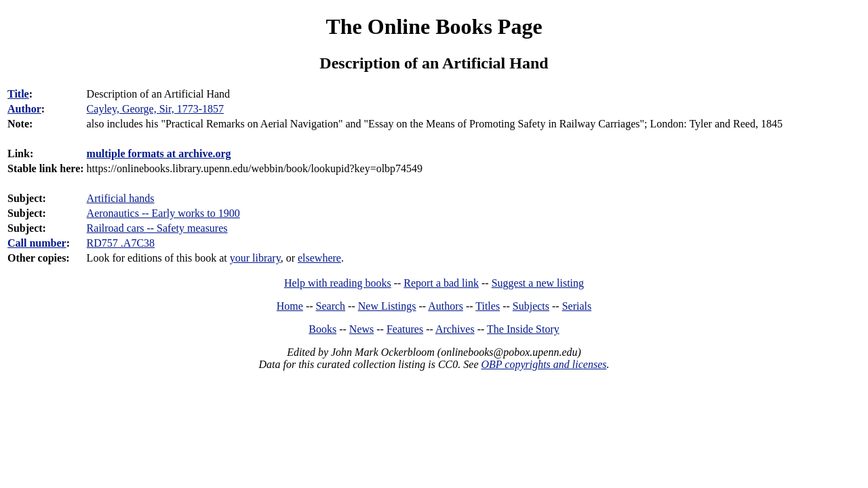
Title (18, 94)
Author (24, 109)
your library (255, 258)
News (361, 329)
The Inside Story (523, 329)
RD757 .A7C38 (121, 243)
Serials (577, 306)
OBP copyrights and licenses (544, 364)
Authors (446, 306)
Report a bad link (441, 283)
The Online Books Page (434, 26)
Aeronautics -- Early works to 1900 (163, 213)
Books (322, 329)
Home (290, 306)
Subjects (531, 306)
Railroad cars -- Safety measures (157, 228)
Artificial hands (121, 198)
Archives (455, 329)
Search (331, 306)
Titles (488, 306)
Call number (37, 243)
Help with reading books (338, 283)
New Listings (387, 306)
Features (405, 329)
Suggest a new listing (538, 283)
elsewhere (319, 258)
